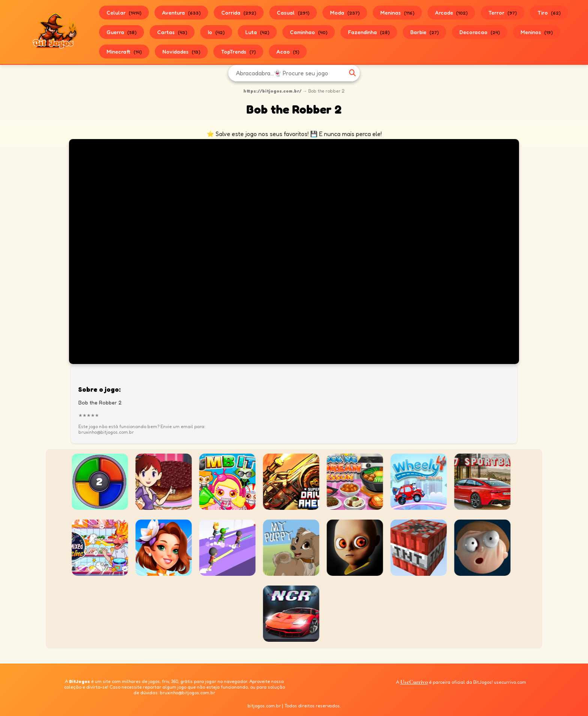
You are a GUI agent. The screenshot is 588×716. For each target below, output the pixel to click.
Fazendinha (369, 32)
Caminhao (309, 32)
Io (216, 32)
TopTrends (238, 52)
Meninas (397, 13)
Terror (502, 13)
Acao (288, 52)
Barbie (424, 32)
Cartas (172, 32)
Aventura (181, 13)
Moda (345, 13)
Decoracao (480, 32)
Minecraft (124, 52)
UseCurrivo (414, 682)
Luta (257, 32)
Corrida (239, 13)
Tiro (549, 13)
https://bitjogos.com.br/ (272, 91)
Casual (293, 13)
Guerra (121, 32)
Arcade (451, 13)
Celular (124, 13)
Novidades (181, 52)
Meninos (537, 32)
